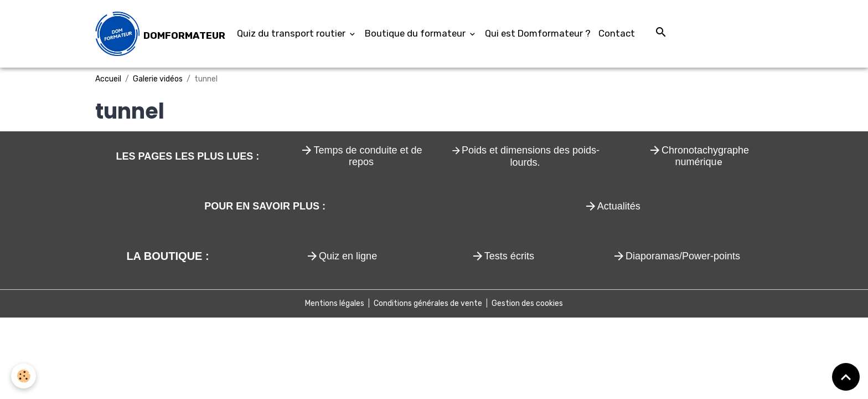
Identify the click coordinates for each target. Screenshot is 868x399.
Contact (617, 33)
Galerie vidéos (158, 79)
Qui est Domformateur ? (538, 33)
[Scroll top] (846, 377)
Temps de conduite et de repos (368, 156)
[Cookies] (24, 376)
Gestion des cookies (527, 303)
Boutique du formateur (416, 33)
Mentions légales (335, 303)
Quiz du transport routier (292, 33)
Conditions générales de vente (428, 303)
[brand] (160, 34)
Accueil (108, 79)
